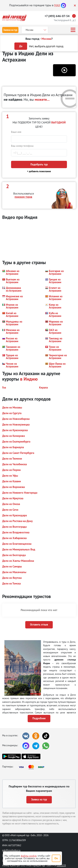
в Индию (29, 379)
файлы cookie (29, 856)
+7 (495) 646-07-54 (57, 16)
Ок (56, 858)
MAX (57, 5)
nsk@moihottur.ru (11, 850)
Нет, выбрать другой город (46, 46)
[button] (64, 70)
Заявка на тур (10, 30)
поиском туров (23, 197)
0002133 (61, 865)
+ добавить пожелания (39, 171)
